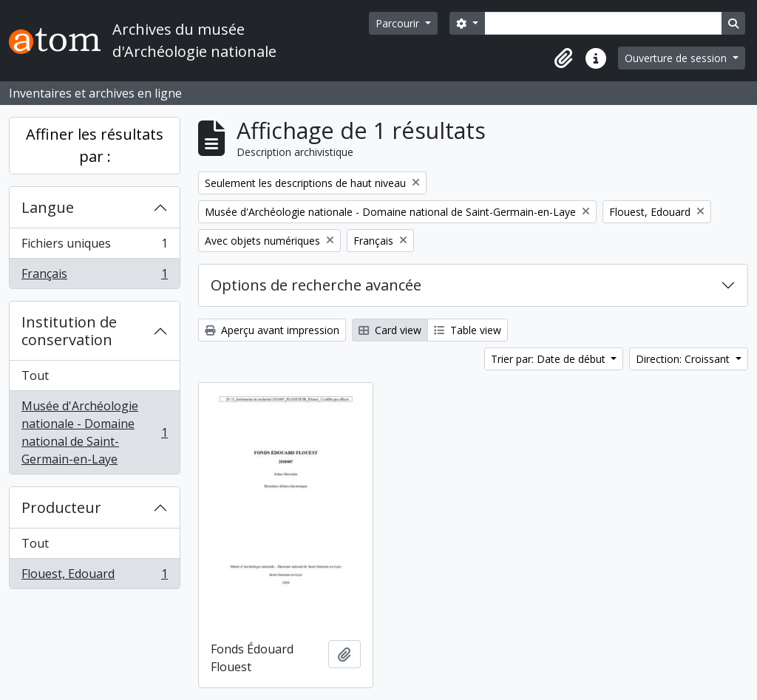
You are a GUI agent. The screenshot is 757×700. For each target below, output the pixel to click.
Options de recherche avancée (316, 285)
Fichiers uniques (94, 247)
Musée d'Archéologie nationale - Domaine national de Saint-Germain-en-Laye (94, 432)
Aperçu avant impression (272, 330)
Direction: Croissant (684, 359)
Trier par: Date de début (550, 359)
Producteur (61, 507)
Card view (390, 330)
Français (94, 276)
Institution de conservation (69, 331)
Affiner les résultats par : (95, 145)
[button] (563, 58)
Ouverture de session (677, 58)
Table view (468, 330)
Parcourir (399, 23)
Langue (48, 207)
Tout (35, 376)
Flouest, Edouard (94, 577)
